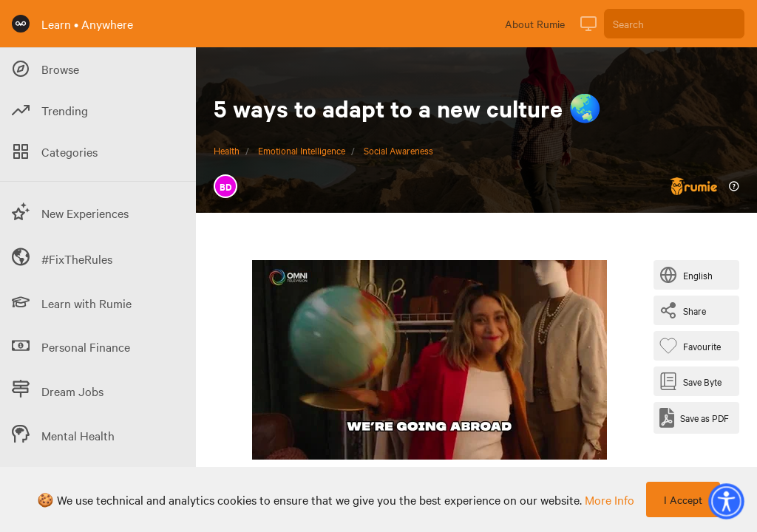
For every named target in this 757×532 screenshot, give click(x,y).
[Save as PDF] (694, 418)
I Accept (683, 499)
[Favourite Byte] (693, 346)
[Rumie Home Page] (21, 24)
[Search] (674, 24)
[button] (726, 501)
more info (610, 499)
